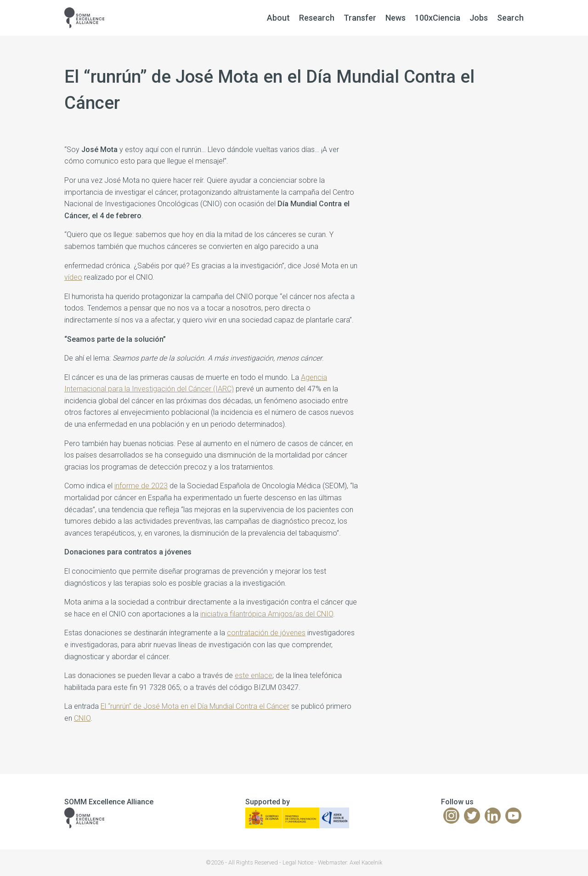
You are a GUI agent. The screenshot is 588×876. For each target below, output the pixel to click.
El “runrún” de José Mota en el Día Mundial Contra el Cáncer (195, 706)
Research (317, 18)
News (396, 18)
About (278, 18)
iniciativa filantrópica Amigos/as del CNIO (267, 614)
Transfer (360, 18)
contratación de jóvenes (266, 633)
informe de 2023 (141, 486)
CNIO (82, 718)
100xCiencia (438, 18)
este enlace (254, 675)
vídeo (73, 277)
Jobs (479, 18)
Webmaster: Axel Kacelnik (350, 862)
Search (510, 18)
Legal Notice (298, 862)
